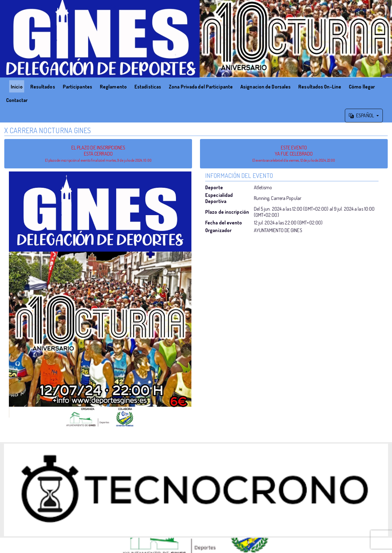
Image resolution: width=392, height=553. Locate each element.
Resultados (43, 87)
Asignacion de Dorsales (266, 87)
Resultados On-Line (320, 87)
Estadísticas (148, 87)
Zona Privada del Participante (201, 87)
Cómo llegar (362, 87)
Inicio (17, 87)
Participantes (77, 87)
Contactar (17, 100)
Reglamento (113, 87)
